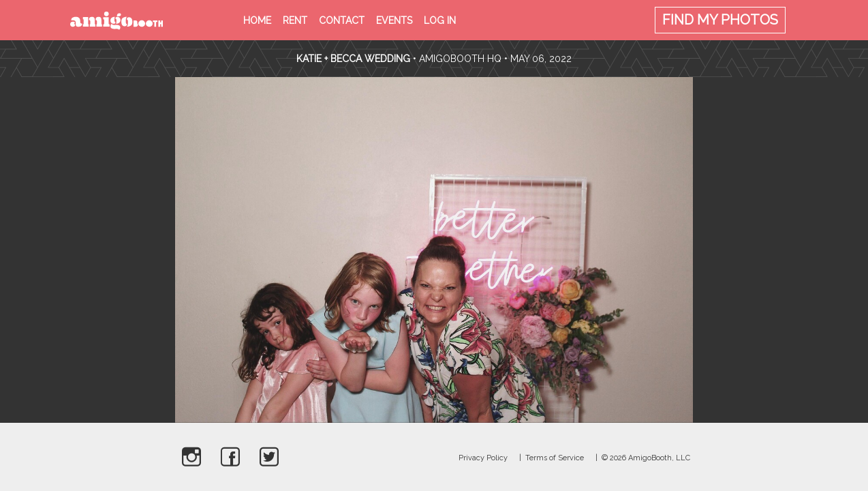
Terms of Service (555, 458)
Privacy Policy (483, 458)
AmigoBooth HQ (460, 59)
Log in (440, 20)
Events (394, 20)
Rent (295, 20)
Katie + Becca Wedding (355, 59)
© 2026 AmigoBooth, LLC (646, 458)
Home (257, 20)
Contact (342, 20)
